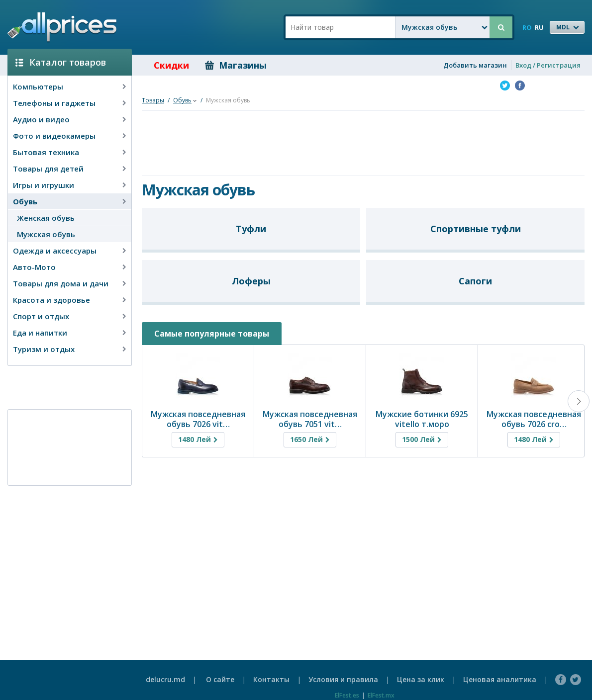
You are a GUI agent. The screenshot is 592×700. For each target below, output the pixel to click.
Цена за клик (421, 679)
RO (527, 27)
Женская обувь (46, 218)
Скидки (164, 65)
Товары (153, 100)
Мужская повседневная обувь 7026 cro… (534, 419)
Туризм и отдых (44, 349)
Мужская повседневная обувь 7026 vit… (198, 419)
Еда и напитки (40, 333)
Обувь (25, 201)
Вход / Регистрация (548, 65)
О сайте (220, 679)
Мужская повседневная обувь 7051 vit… (310, 419)
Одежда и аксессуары (55, 251)
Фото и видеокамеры (54, 136)
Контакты (271, 679)
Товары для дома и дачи (61, 283)
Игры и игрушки (44, 185)
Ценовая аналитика (500, 679)
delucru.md (165, 679)
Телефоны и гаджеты (54, 103)
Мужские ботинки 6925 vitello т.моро (422, 419)
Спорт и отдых (41, 316)
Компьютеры (38, 87)
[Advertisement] (66, 387)
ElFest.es (347, 695)
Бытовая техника (46, 152)
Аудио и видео (41, 119)
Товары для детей (48, 169)
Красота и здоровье (51, 300)
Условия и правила (343, 679)
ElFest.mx (381, 695)
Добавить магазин (475, 65)
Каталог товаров (61, 62)
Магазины (236, 65)
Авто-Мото (34, 267)
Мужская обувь (46, 234)
